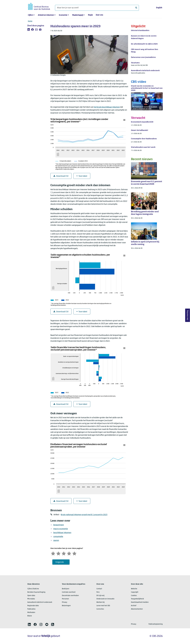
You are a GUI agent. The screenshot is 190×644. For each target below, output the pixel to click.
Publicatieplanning (156, 624)
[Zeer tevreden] (74, 553)
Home (30, 21)
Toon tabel (82, 176)
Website (134, 589)
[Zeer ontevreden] (53, 553)
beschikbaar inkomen (62, 533)
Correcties (100, 609)
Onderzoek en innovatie (105, 599)
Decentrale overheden (70, 596)
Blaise (30, 616)
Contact (99, 589)
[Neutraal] (64, 553)
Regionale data (33, 606)
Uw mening (188, 315)
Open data (31, 596)
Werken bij (101, 602)
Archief (134, 606)
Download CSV (61, 176)
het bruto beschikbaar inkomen (107, 107)
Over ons (99, 15)
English (159, 8)
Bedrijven (66, 589)
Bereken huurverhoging (36, 592)
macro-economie (61, 529)
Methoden (31, 612)
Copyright (135, 592)
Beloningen (66, 606)
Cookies (134, 596)
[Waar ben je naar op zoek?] (97, 8)
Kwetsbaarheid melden (140, 602)
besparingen (59, 525)
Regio (90, 15)
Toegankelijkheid (137, 599)
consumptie (58, 537)
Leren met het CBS (103, 606)
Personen (65, 599)
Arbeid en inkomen (46, 15)
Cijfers (30, 15)
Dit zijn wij (100, 596)
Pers (98, 592)
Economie (63, 15)
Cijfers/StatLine (33, 589)
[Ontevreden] (58, 553)
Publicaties (31, 609)
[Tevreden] (69, 553)
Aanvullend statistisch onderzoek (40, 602)
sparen (56, 540)
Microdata (31, 599)
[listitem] (29, 30)
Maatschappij (78, 15)
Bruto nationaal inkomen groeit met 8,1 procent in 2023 (84, 515)
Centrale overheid (69, 592)
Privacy (65, 602)
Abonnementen (137, 609)
